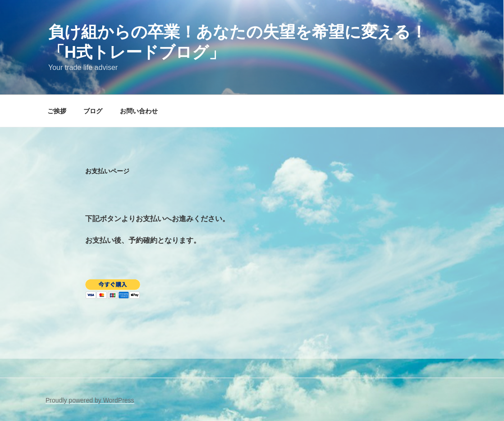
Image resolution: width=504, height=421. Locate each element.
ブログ (93, 111)
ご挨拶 (57, 111)
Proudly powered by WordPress (90, 400)
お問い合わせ (139, 111)
